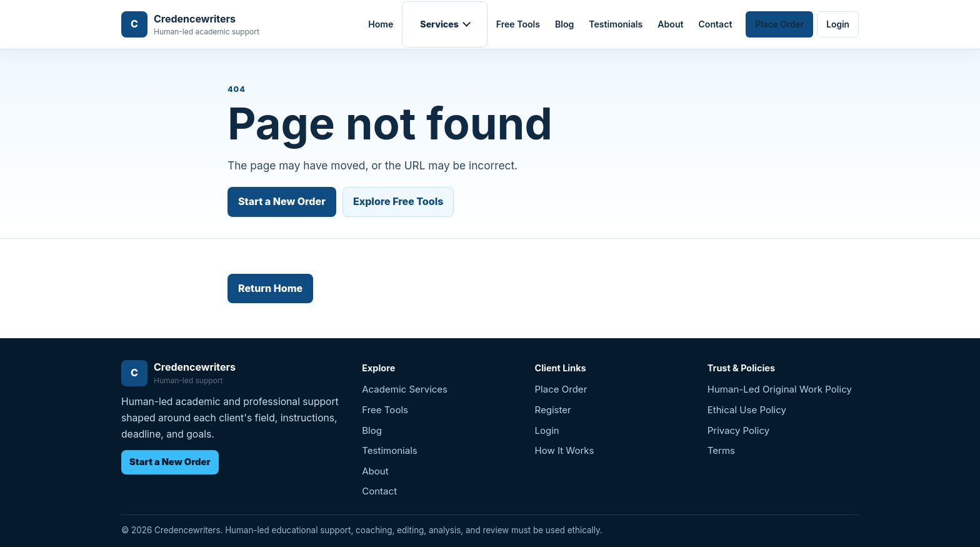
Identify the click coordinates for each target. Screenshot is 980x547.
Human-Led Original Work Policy (780, 389)
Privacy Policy (738, 430)
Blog (564, 24)
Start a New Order (282, 201)
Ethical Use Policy (747, 410)
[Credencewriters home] (190, 25)
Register (553, 410)
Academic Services (405, 389)
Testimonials (616, 24)
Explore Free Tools (398, 201)
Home (381, 24)
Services (439, 24)
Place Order (779, 24)
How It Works (565, 450)
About (670, 24)
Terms (721, 450)
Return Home (270, 288)
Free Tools (518, 24)
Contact (716, 24)
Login (838, 24)
